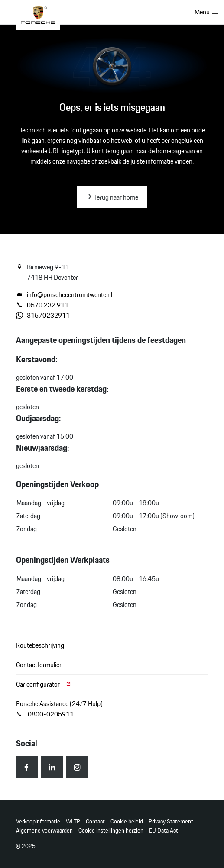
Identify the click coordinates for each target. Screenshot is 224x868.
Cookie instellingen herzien (111, 831)
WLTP (73, 821)
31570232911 (43, 316)
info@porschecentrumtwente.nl (64, 295)
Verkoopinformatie (38, 821)
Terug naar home (112, 197)
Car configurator (44, 684)
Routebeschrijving (40, 645)
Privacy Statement (171, 821)
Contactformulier (39, 665)
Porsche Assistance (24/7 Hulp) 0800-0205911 (59, 709)
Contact (95, 821)
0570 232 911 (42, 305)
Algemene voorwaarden (44, 831)
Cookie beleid (127, 821)
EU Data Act (164, 831)
